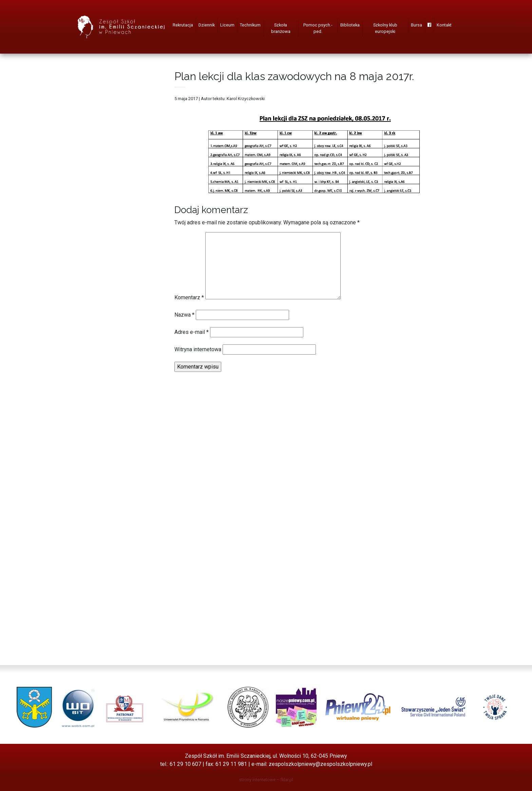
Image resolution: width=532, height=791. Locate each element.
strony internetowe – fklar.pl (266, 780)
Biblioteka (350, 25)
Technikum (250, 25)
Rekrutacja (183, 25)
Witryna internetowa (198, 349)
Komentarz (189, 297)
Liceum (227, 25)
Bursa (416, 25)
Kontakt (444, 25)
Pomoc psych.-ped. (318, 28)
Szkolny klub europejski (385, 28)
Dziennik (207, 25)
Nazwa (184, 315)
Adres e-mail (192, 332)
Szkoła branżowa (281, 28)
